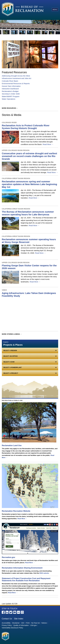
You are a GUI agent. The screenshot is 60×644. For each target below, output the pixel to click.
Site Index (19, 619)
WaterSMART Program (11, 96)
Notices (44, 623)
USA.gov (34, 625)
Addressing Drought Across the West (16, 76)
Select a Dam (9, 362)
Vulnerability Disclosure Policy (12, 628)
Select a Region (10, 350)
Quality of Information (21, 625)
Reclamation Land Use (12, 445)
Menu (55, 10)
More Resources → (10, 108)
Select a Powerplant (12, 367)
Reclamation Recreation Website (16, 511)
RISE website (44, 573)
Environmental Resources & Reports (16, 83)
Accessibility (6, 623)
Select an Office (10, 356)
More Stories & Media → (12, 334)
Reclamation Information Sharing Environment (22, 568)
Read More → (48, 144)
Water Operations (9, 99)
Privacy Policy (7, 625)
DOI (23, 623)
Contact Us (7, 619)
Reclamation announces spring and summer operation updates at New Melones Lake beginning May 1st (29, 184)
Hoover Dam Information (11, 86)
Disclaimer (16, 623)
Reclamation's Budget (10, 91)
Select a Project (11, 373)
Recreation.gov (8, 557)
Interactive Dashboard (10, 89)
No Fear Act (36, 623)
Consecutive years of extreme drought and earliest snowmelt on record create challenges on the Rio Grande (29, 156)
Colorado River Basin (10, 81)
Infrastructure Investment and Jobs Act (17, 78)
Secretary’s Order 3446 (11, 94)
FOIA (28, 623)
